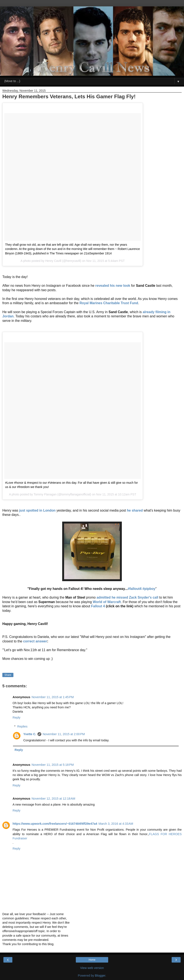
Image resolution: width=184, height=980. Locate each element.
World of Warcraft (107, 602)
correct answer (35, 641)
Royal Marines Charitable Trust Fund (109, 303)
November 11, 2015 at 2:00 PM (64, 734)
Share (8, 675)
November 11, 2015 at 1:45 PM (53, 697)
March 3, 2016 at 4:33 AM (116, 824)
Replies (22, 726)
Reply (17, 718)
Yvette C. (30, 734)
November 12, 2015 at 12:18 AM (53, 799)
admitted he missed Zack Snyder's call (128, 597)
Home (92, 960)
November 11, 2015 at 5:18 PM (53, 765)
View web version (92, 968)
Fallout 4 (98, 606)
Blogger (100, 976)
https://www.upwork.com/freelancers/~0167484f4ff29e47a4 (55, 824)
